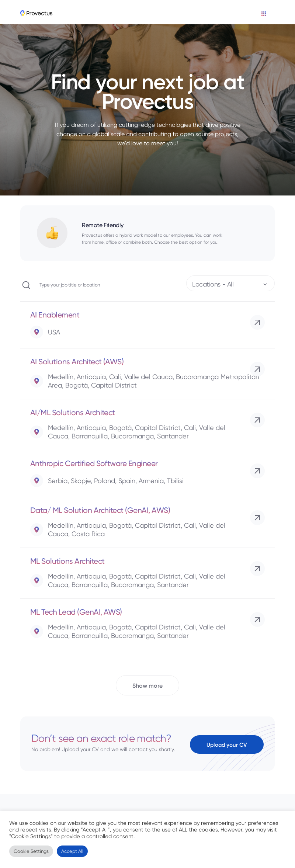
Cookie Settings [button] (31, 851)
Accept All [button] (72, 851)
